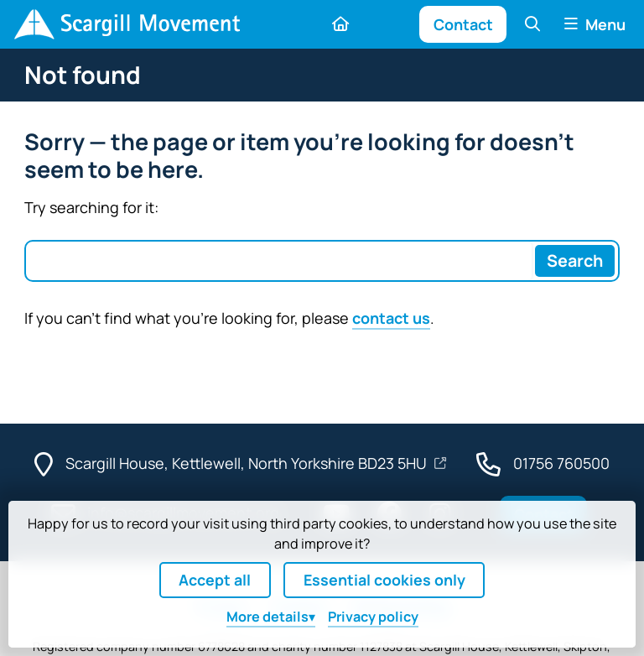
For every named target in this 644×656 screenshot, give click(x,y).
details (267, 617)
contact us (391, 318)
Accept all (215, 580)
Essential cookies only (384, 580)
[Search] (575, 261)
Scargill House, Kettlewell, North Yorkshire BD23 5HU (248, 463)
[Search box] (279, 261)
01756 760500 (561, 463)
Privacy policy (373, 617)
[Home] (127, 24)
